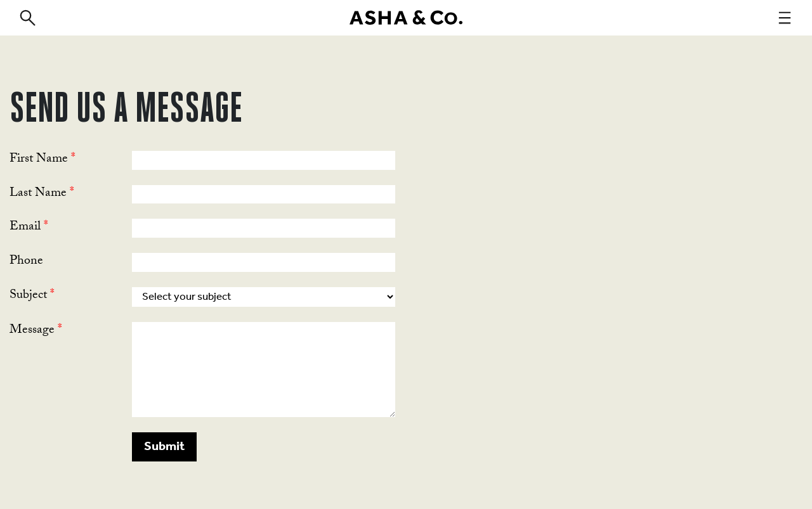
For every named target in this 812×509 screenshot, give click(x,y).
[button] (164, 447)
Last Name (42, 194)
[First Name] (264, 160)
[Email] (264, 228)
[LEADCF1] (264, 370)
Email (29, 228)
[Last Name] (264, 195)
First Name (43, 160)
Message (36, 331)
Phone (26, 262)
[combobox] (264, 297)
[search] (27, 18)
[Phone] (264, 262)
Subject (32, 296)
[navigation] (785, 18)
